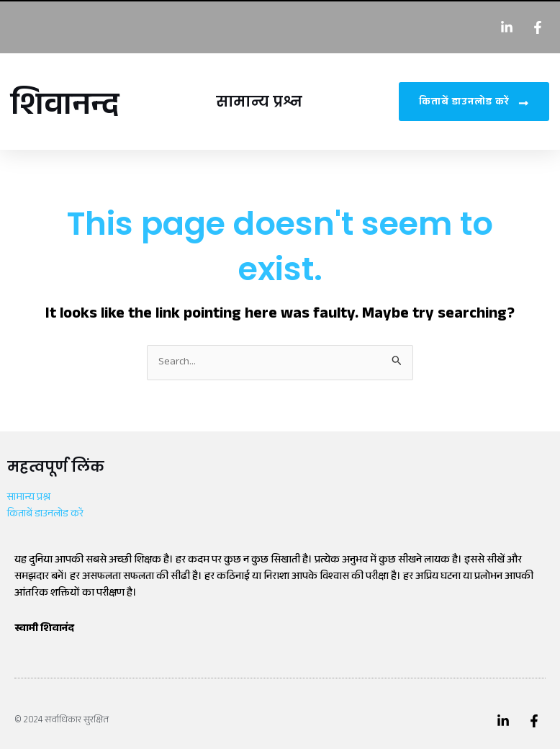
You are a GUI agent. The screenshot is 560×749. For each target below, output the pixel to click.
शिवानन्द (65, 109)
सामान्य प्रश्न (259, 102)
